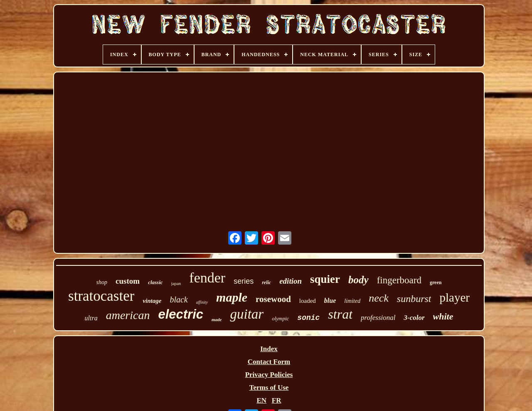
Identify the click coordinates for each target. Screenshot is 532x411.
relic (266, 282)
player (454, 297)
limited (352, 301)
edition (291, 281)
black (179, 300)
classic (155, 282)
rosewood (273, 299)
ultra (91, 318)
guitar (247, 314)
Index (269, 349)
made (217, 319)
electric (181, 314)
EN (261, 400)
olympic (280, 318)
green (436, 282)
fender (207, 278)
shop (102, 282)
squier (325, 279)
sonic (308, 318)
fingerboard (399, 280)
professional (378, 318)
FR (277, 400)
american (128, 315)
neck (379, 298)
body (358, 280)
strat (340, 314)
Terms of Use (269, 387)
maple (232, 297)
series (244, 281)
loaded (308, 301)
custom (128, 281)
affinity (202, 302)
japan (176, 283)
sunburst (414, 299)
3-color (414, 318)
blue (330, 301)
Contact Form (269, 362)
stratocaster (101, 296)
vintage (152, 301)
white (443, 316)
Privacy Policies (269, 375)
